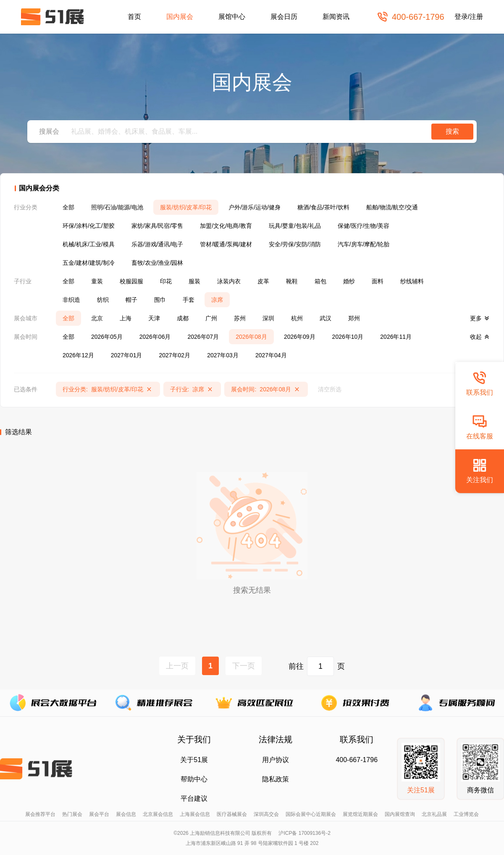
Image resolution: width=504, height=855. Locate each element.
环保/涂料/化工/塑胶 (89, 226)
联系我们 (480, 383)
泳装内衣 (229, 281)
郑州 (354, 318)
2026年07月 (203, 337)
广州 (211, 318)
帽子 (131, 300)
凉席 (217, 300)
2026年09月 (300, 337)
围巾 (160, 300)
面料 (378, 281)
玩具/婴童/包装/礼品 (295, 226)
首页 (134, 17)
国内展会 (180, 17)
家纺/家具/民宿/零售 (157, 226)
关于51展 (194, 760)
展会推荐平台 (40, 814)
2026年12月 (78, 355)
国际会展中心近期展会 (311, 814)
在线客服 (480, 427)
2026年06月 (155, 337)
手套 (189, 300)
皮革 (263, 281)
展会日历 (284, 17)
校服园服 (131, 281)
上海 (126, 318)
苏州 (240, 318)
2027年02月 (175, 355)
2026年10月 (348, 337)
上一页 (177, 666)
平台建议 (194, 798)
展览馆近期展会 (360, 814)
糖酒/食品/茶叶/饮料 (323, 207)
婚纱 (349, 281)
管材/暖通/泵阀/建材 (226, 244)
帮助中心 (194, 779)
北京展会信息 (158, 814)
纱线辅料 (412, 281)
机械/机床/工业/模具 (89, 244)
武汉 (325, 318)
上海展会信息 (195, 814)
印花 (166, 281)
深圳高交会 (266, 814)
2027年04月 (271, 355)
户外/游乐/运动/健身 (255, 207)
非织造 (71, 300)
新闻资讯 (336, 17)
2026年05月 (107, 337)
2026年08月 (251, 337)
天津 (154, 318)
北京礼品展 (434, 814)
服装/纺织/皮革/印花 (186, 207)
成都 (183, 318)
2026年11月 (396, 337)
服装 (194, 281)
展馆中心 (232, 17)
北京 (97, 318)
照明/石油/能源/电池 (117, 207)
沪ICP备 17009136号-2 (304, 833)
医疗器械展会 (232, 814)
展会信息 (126, 814)
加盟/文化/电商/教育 (226, 226)
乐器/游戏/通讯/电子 (157, 244)
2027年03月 (223, 355)
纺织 (103, 300)
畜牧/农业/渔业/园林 (157, 263)
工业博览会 (466, 814)
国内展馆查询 (400, 814)
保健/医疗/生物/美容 (364, 226)
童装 (97, 281)
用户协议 (276, 760)
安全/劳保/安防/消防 (295, 244)
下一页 (244, 666)
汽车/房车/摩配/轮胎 (364, 244)
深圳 (268, 318)
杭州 (297, 318)
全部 (68, 207)
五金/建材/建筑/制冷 (89, 263)
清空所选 (330, 389)
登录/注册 (469, 17)
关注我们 (480, 471)
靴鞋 (292, 281)
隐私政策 (276, 779)
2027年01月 (127, 355)
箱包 (320, 281)
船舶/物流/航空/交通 (392, 207)
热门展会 (72, 814)
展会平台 (99, 814)
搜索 (452, 131)
